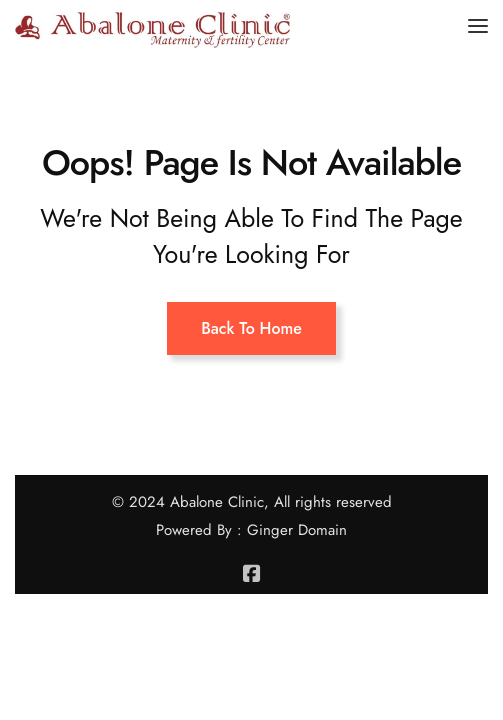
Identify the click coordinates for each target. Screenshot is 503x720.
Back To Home (251, 328)
